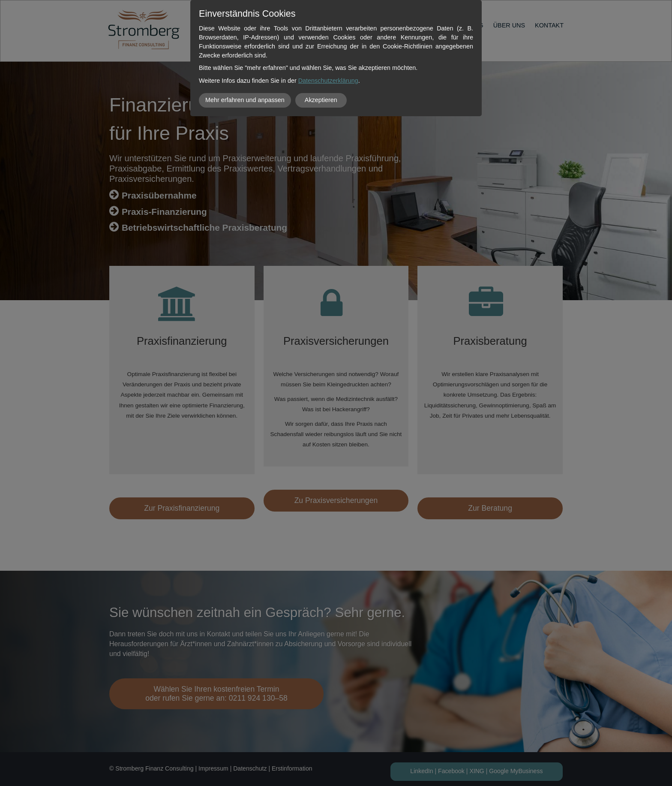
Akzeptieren (321, 100)
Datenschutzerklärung (328, 81)
